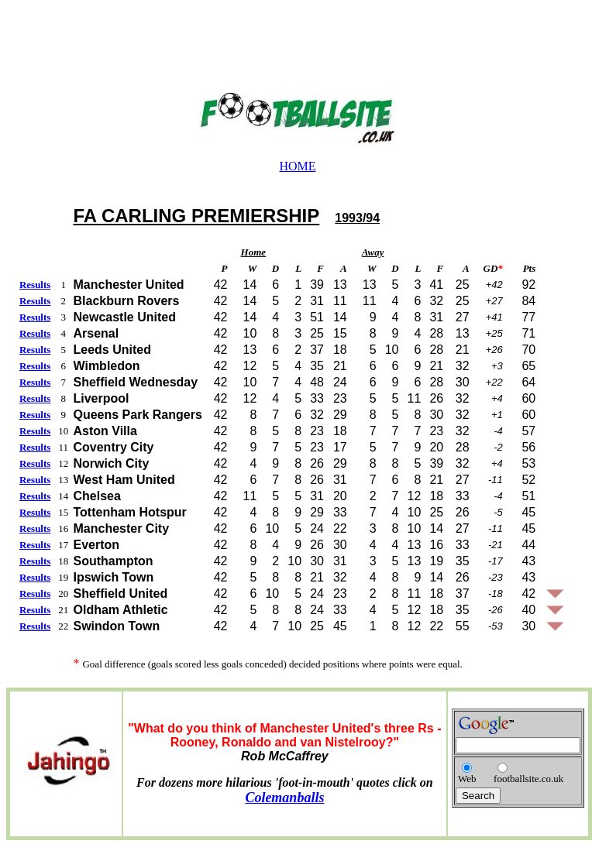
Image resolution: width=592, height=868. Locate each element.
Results (35, 285)
